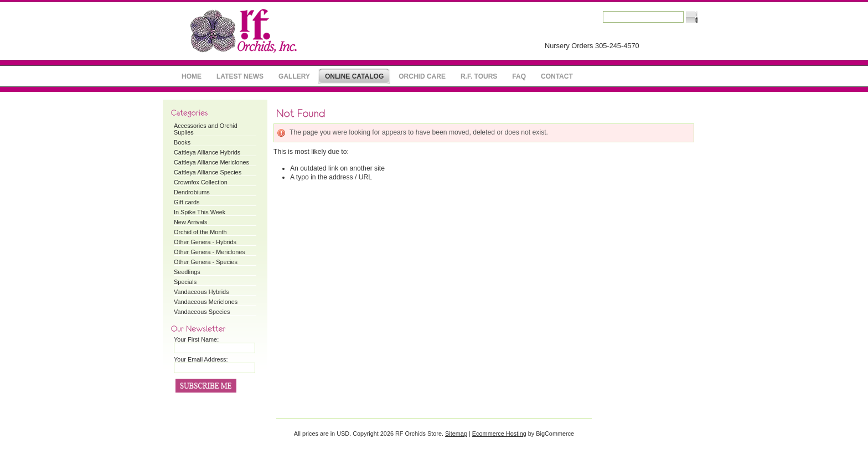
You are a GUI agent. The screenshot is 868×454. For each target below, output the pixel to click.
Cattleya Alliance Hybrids (207, 152)
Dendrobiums (192, 192)
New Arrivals (190, 222)
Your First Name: (196, 339)
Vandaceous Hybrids (201, 292)
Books (182, 142)
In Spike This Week (200, 212)
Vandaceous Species (202, 312)
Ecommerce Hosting (499, 434)
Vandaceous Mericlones (206, 302)
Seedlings (187, 272)
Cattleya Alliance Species (208, 172)
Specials (185, 282)
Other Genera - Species (206, 262)
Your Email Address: (201, 359)
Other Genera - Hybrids (205, 242)
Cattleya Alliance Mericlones (211, 162)
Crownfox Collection (201, 182)
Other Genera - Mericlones (210, 252)
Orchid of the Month (200, 232)
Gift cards (187, 202)
